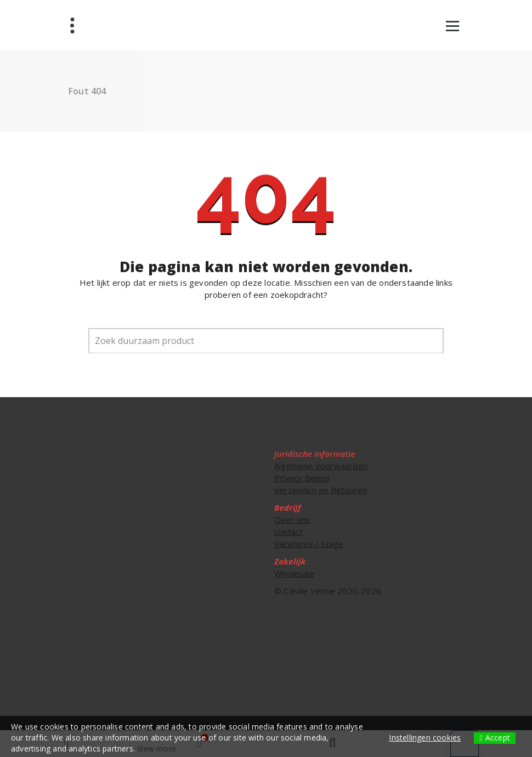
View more (157, 748)
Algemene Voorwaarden (321, 466)
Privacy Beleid (302, 478)
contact (288, 532)
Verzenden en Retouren (321, 490)
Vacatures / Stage (309, 544)
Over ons (292, 519)
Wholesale (294, 573)
